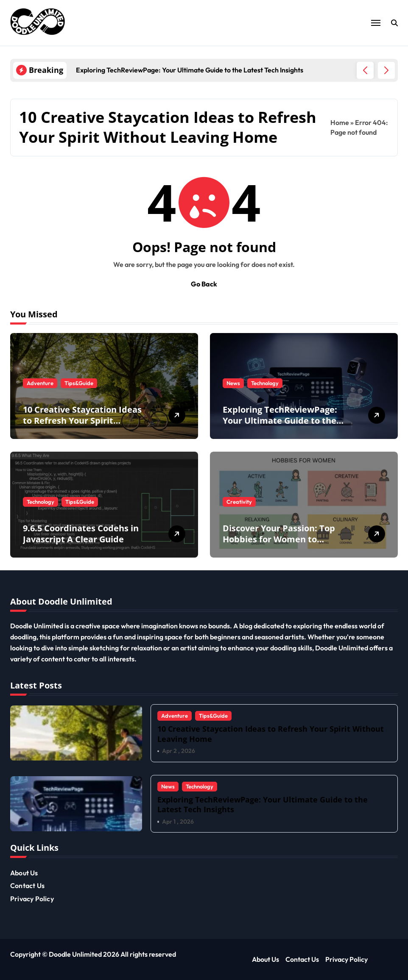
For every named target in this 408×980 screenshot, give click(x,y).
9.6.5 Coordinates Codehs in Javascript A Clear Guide (81, 534)
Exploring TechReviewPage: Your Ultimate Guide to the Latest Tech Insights (280, 421)
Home (340, 122)
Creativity (239, 502)
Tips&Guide (79, 383)
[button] (386, 70)
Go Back (204, 284)
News (233, 383)
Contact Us (27, 886)
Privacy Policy (32, 899)
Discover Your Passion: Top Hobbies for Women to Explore (279, 539)
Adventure (40, 383)
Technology (265, 383)
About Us (24, 873)
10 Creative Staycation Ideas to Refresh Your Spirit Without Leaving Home (82, 421)
